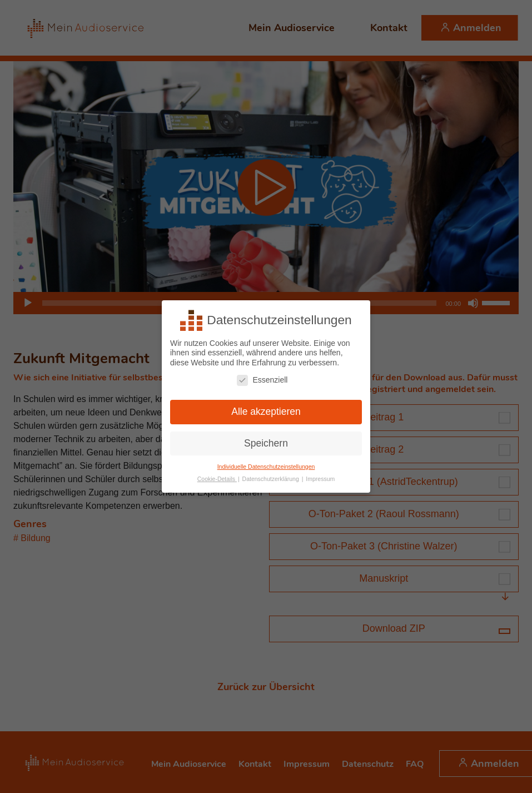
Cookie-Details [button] (217, 478)
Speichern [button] (266, 442)
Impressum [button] (320, 478)
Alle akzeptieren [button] (266, 410)
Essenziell (262, 379)
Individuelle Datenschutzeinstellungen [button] (266, 465)
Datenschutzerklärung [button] (272, 478)
